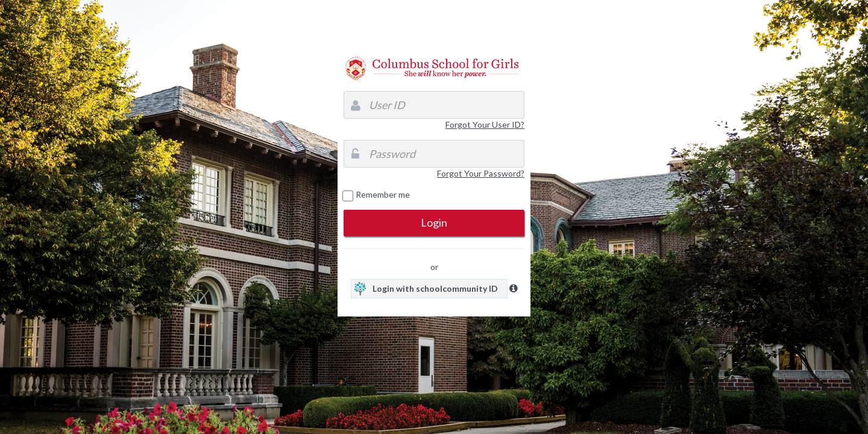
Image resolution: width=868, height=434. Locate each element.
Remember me (383, 194)
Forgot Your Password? (481, 173)
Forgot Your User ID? (485, 124)
